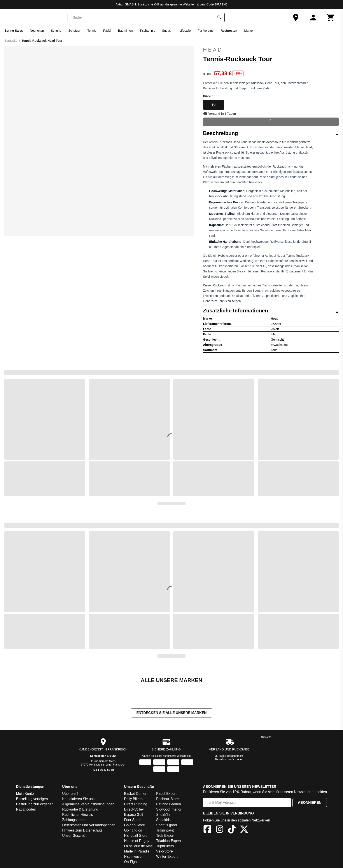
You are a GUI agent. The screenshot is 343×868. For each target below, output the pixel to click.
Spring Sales (14, 31)
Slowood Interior (169, 810)
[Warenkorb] (331, 17)
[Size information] (215, 96)
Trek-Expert (165, 836)
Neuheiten (37, 31)
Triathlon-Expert (169, 841)
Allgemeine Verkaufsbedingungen (88, 805)
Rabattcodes (26, 810)
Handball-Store (136, 836)
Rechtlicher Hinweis (78, 815)
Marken (249, 31)
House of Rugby (137, 841)
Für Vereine (206, 31)
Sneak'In (163, 815)
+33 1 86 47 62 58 (103, 770)
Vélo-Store (164, 852)
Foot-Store (132, 820)
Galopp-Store (134, 826)
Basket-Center (135, 794)
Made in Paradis (137, 852)
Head (271, 50)
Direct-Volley (134, 810)
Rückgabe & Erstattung (80, 810)
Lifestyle (185, 31)
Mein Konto (25, 794)
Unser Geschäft (74, 836)
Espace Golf (134, 815)
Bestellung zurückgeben (229, 760)
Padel (107, 31)
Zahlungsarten (73, 820)
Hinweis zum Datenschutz (82, 831)
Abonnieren (310, 803)
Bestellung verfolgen (32, 799)
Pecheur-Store (167, 799)
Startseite (11, 41)
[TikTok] (232, 830)
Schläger (74, 31)
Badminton (125, 31)
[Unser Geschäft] (296, 17)
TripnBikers (165, 846)
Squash (167, 31)
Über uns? (70, 794)
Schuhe (56, 31)
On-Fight (131, 862)
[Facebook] (207, 830)
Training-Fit (165, 831)
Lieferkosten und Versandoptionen (89, 826)
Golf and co (133, 831)
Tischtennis (147, 31)
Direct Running (136, 805)
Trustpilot (266, 737)
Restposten (229, 31)
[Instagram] (220, 830)
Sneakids (163, 820)
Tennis (92, 31)
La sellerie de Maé (138, 846)
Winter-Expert (167, 857)
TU (214, 105)
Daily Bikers (133, 799)
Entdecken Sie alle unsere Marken (171, 713)
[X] (244, 830)
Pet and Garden (169, 805)
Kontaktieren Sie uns (103, 756)
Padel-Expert (166, 794)
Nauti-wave (133, 857)
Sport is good (166, 826)
